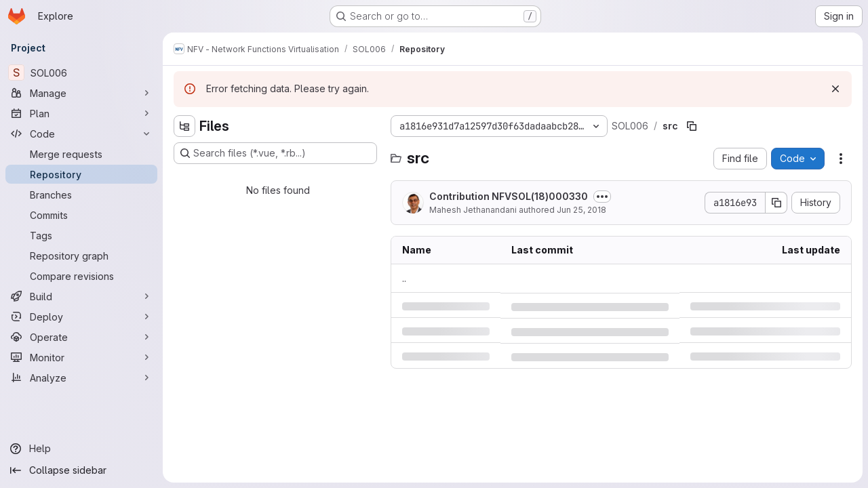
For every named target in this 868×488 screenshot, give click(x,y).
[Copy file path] (692, 126)
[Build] (81, 296)
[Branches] (81, 195)
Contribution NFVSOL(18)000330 (509, 196)
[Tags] (81, 235)
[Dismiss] (835, 89)
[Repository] (81, 174)
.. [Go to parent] (404, 278)
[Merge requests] (81, 154)
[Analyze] (81, 378)
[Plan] (81, 113)
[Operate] (81, 337)
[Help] (81, 449)
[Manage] (81, 93)
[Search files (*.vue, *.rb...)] (275, 153)
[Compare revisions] (81, 276)
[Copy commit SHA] (776, 203)
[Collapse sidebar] (81, 470)
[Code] (81, 134)
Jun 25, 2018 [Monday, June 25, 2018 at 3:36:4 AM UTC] (581, 210)
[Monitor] (81, 357)
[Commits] (81, 215)
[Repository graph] (81, 256)
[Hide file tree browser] (184, 126)
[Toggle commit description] (602, 197)
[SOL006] (81, 73)
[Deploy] (81, 317)
